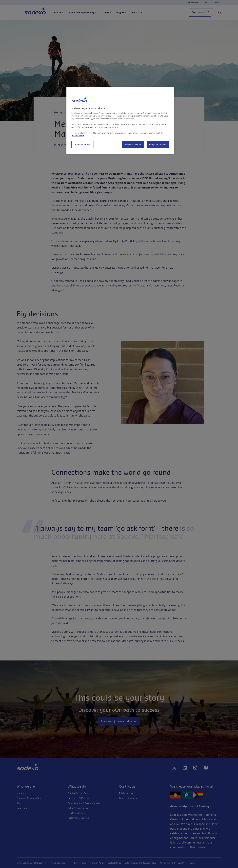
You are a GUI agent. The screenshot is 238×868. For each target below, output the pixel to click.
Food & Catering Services (80, 793)
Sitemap (192, 863)
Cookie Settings (114, 863)
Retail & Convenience (78, 808)
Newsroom (192, 2)
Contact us (201, 12)
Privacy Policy (80, 863)
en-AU (218, 3)
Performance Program (79, 818)
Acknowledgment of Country (172, 863)
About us (21, 793)
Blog (19, 803)
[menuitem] (58, 12)
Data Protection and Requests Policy (140, 863)
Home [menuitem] (31, 11)
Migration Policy (97, 863)
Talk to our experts (128, 793)
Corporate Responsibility (29, 798)
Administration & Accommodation (85, 803)
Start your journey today (119, 721)
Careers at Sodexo (128, 798)
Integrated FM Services (79, 798)
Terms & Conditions (58, 863)
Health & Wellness (77, 813)
